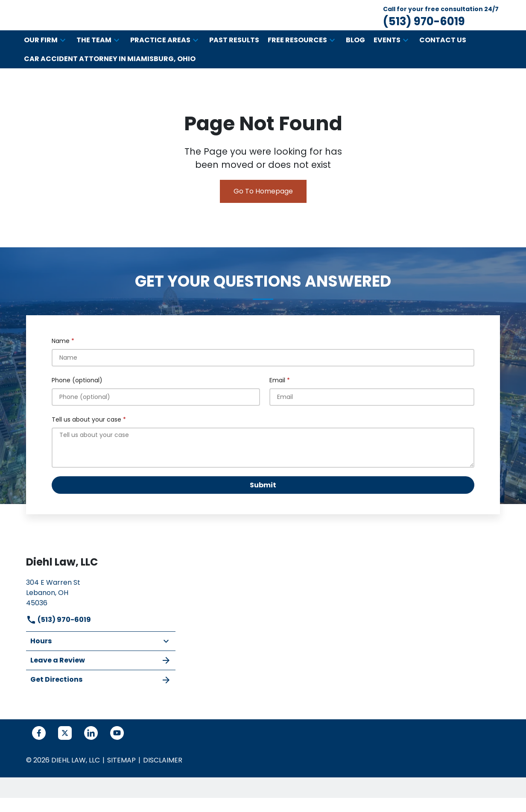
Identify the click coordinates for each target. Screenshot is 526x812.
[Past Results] (234, 58)
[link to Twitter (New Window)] (65, 750)
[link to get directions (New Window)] (101, 609)
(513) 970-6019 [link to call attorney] (58, 637)
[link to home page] (105, 24)
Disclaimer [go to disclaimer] (163, 778)
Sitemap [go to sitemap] (121, 778)
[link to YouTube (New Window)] (117, 750)
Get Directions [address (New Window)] (101, 697)
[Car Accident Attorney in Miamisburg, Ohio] (110, 76)
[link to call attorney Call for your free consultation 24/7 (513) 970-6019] (441, 24)
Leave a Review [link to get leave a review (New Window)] (101, 678)
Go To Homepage (263, 209)
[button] (63, 57)
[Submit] (263, 503)
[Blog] (355, 58)
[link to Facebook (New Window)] (39, 750)
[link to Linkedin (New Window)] (91, 750)
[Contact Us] (443, 58)
